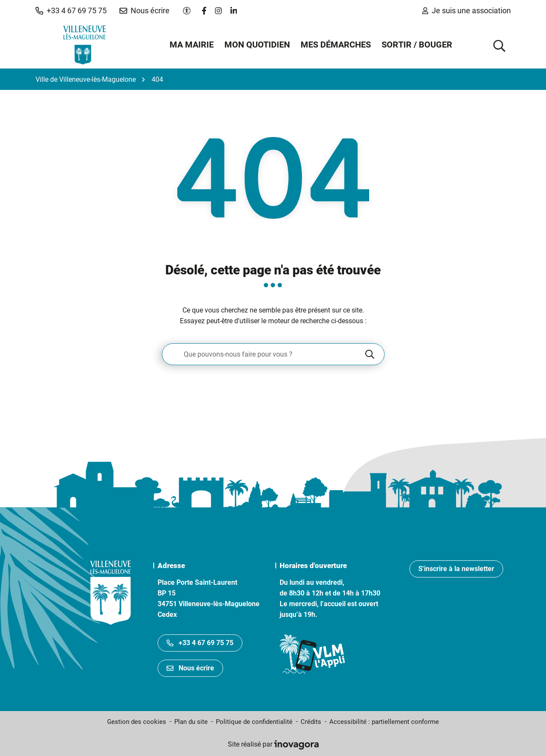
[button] (71, 11)
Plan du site (191, 722)
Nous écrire (190, 668)
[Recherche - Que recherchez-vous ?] (263, 354)
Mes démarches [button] (336, 45)
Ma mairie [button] (192, 45)
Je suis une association (467, 10)
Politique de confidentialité (254, 722)
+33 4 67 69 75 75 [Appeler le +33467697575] (200, 643)
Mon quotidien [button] (257, 45)
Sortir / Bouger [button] (417, 45)
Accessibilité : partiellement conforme (384, 722)
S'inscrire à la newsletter (456, 569)
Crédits (311, 722)
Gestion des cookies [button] (137, 722)
